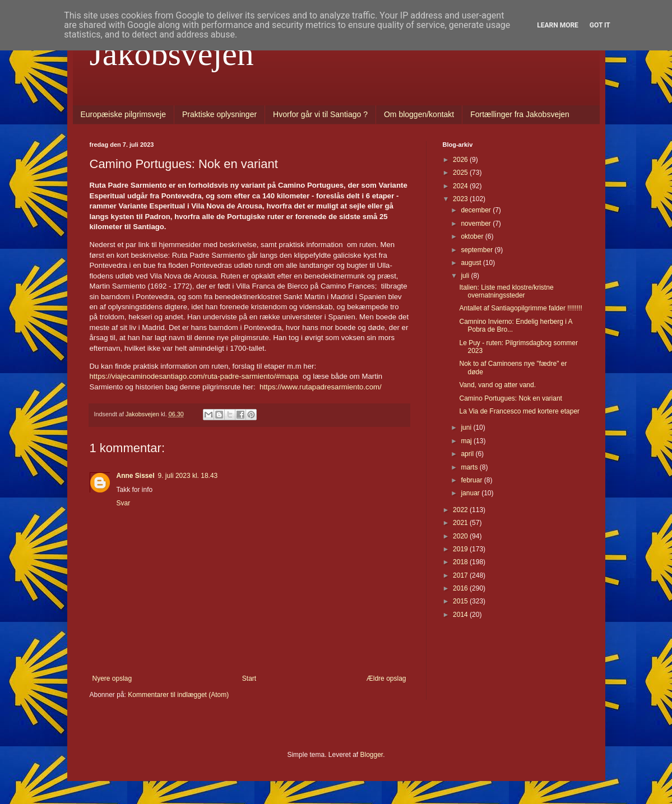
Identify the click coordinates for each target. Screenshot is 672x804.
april (468, 454)
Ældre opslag (386, 678)
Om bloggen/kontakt (419, 114)
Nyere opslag (112, 678)
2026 (461, 160)
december (477, 210)
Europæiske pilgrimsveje (124, 114)
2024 (461, 186)
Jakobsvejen (172, 54)
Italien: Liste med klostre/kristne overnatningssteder (506, 291)
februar (472, 480)
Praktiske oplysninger (219, 114)
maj (467, 441)
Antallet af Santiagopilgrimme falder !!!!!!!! (520, 308)
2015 (461, 601)
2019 (461, 549)
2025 (461, 173)
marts (470, 467)
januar (471, 493)
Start (249, 678)
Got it (600, 25)
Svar (124, 503)
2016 (461, 588)
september (478, 250)
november (477, 224)
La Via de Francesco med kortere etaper (519, 411)
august (472, 263)
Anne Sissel (136, 476)
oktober (473, 236)
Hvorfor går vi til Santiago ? (320, 114)
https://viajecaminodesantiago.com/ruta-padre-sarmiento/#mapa (194, 376)
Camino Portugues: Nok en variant (510, 398)
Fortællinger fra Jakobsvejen (520, 114)
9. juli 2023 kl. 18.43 (188, 476)
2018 (461, 562)
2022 (461, 510)
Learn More (558, 25)
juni (467, 427)
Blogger (372, 755)
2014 (461, 615)
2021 (461, 523)
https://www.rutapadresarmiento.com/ (321, 387)
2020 (461, 536)
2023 (461, 199)
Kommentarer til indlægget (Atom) (178, 695)
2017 (461, 575)
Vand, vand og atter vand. (497, 385)
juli (466, 276)
